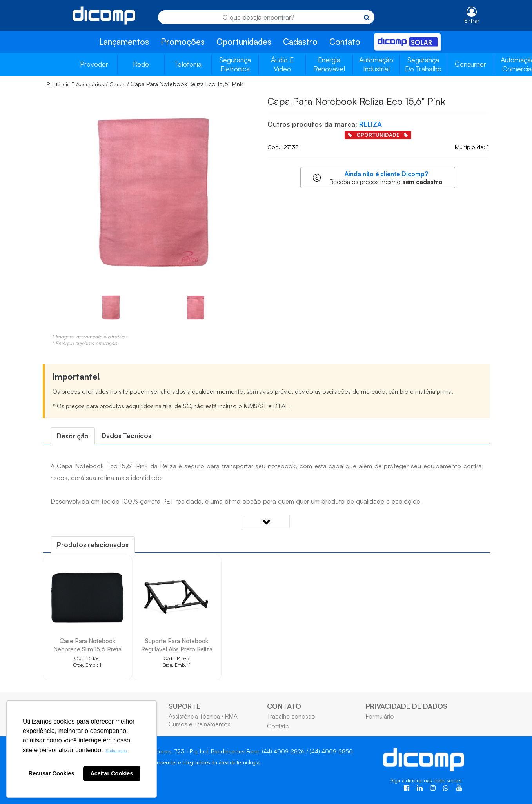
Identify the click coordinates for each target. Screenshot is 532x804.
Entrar (472, 21)
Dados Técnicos (126, 436)
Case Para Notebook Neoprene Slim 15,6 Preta (87, 645)
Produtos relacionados (93, 545)
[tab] (73, 436)
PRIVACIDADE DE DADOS (407, 706)
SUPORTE (184, 706)
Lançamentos (124, 42)
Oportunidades (244, 42)
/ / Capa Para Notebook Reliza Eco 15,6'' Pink (145, 84)
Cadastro (300, 42)
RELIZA (370, 124)
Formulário (380, 716)
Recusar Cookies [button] (52, 773)
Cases (117, 84)
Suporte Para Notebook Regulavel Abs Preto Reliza (177, 645)
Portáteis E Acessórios (75, 84)
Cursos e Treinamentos (200, 724)
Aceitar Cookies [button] (112, 773)
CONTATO (284, 706)
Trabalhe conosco (291, 716)
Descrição (73, 436)
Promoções (183, 42)
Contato (345, 42)
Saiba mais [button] (116, 751)
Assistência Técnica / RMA (203, 716)
